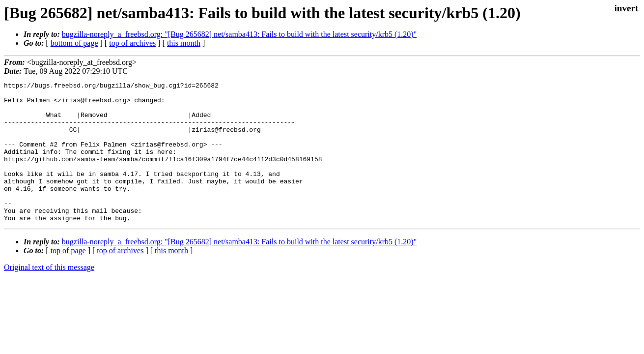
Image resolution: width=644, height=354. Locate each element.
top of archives (132, 43)
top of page (68, 279)
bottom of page (74, 43)
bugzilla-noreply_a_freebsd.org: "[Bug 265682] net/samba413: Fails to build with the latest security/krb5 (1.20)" (239, 34)
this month (184, 43)
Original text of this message (49, 295)
